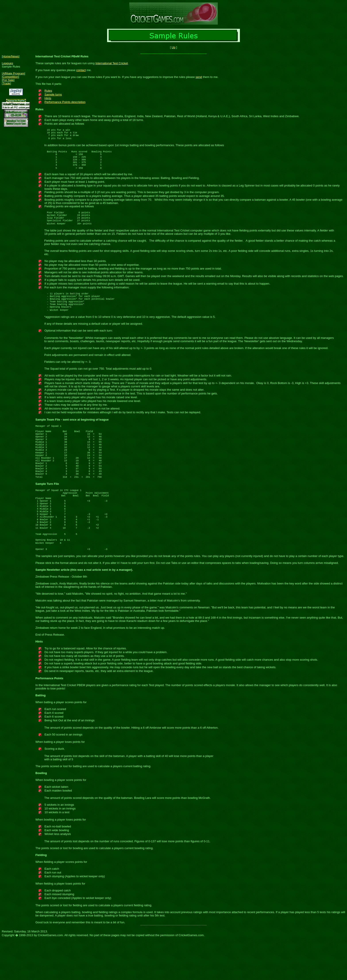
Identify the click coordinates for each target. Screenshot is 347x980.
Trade (6, 83)
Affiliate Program (13, 73)
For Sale (8, 80)
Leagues (7, 63)
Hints (48, 98)
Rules (48, 91)
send (199, 77)
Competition (11, 77)
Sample (41, 435)
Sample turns (53, 94)
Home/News (11, 56)
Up (173, 47)
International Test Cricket (112, 63)
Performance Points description (65, 102)
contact (81, 70)
